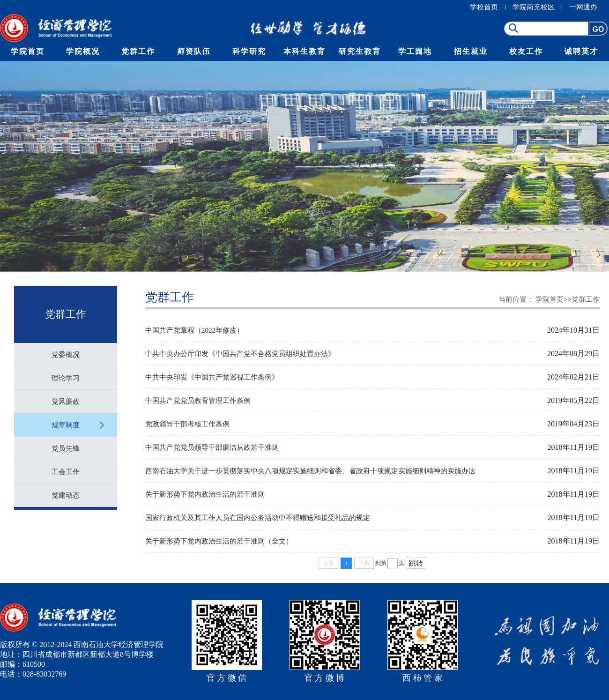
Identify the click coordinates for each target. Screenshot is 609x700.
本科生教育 (304, 51)
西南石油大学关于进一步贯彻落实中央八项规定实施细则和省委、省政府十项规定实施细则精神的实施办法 (310, 471)
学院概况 (83, 51)
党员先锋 (66, 448)
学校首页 (484, 7)
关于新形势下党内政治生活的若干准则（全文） (219, 541)
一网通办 (583, 7)
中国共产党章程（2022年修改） (194, 330)
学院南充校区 (534, 7)
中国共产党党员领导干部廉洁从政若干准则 (212, 447)
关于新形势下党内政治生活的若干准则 (205, 494)
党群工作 (138, 51)
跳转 (416, 563)
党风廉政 (66, 402)
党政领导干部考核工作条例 (187, 424)
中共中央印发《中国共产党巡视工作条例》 (212, 377)
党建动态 (66, 495)
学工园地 (415, 51)
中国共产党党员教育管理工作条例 (198, 401)
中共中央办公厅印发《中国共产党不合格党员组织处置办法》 (240, 354)
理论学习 (66, 378)
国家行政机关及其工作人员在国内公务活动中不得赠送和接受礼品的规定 (258, 518)
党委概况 (66, 355)
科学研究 (249, 51)
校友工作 (526, 51)
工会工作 (66, 472)
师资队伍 (194, 51)
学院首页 (28, 51)
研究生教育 (360, 51)
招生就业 (471, 51)
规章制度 (66, 425)
